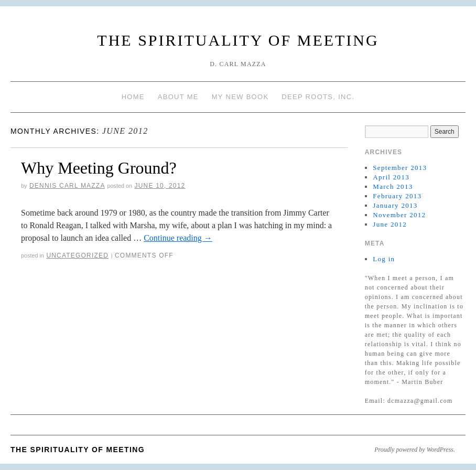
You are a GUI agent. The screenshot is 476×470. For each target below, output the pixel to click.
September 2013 (400, 168)
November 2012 (399, 215)
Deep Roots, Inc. (318, 97)
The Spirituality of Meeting (238, 40)
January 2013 (395, 205)
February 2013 (397, 196)
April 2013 (391, 177)
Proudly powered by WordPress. (415, 450)
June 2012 (390, 224)
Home (133, 97)
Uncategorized (77, 255)
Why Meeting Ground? (99, 168)
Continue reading (178, 238)
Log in (384, 259)
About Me (178, 97)
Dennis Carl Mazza (67, 186)
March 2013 (393, 186)
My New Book (240, 97)
